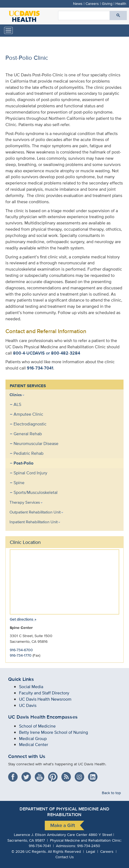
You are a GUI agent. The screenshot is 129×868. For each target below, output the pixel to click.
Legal (91, 851)
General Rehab (28, 434)
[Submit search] (118, 15)
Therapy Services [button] (26, 502)
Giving (107, 3)
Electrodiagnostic (30, 424)
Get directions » (23, 619)
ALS (17, 404)
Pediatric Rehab (29, 453)
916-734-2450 (89, 846)
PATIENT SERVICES (28, 386)
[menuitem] (60, 444)
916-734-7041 (40, 368)
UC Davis (28, 705)
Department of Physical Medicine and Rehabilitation (64, 812)
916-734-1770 (21, 655)
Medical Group (33, 739)
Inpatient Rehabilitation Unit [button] (35, 522)
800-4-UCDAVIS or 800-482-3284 (47, 353)
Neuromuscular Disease (36, 444)
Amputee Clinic (28, 414)
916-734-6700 (21, 650)
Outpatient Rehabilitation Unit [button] (36, 512)
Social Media (31, 687)
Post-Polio (23, 463)
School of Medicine (37, 726)
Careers (92, 3)
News (78, 3)
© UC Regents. (29, 851)
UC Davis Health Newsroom (45, 699)
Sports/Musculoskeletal (36, 492)
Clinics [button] (17, 395)
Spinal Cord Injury (30, 473)
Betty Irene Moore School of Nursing (54, 732)
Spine (19, 483)
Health (121, 3)
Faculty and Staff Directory (44, 693)
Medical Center (34, 745)
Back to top (111, 793)
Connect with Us (27, 756)
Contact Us (65, 857)
